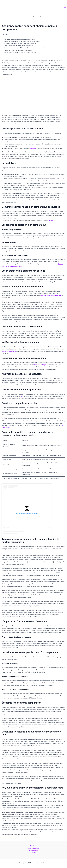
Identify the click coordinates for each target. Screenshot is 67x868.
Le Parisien (34, 149)
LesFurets (37, 365)
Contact (34, 853)
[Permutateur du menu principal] (65, 7)
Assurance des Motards (9, 351)
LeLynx (51, 220)
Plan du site (33, 846)
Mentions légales (34, 848)
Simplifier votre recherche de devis (51, 295)
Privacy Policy (33, 850)
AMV (22, 396)
